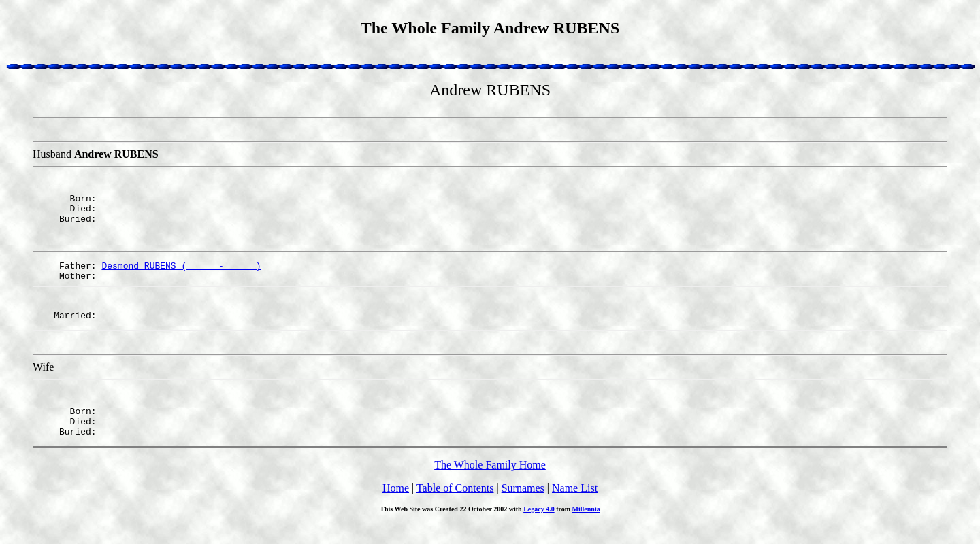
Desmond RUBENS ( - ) (181, 273)
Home (396, 508)
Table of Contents (455, 508)
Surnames (523, 508)
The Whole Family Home (490, 485)
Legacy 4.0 (539, 529)
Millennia (586, 529)
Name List (575, 508)
